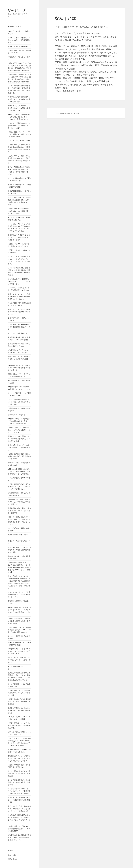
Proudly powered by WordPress (67, 113)
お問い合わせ (13, 859)
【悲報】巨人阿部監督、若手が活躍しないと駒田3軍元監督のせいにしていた (19, 456)
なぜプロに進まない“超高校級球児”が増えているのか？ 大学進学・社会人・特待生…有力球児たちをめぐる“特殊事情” (19, 742)
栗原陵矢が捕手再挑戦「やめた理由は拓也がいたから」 (19, 345)
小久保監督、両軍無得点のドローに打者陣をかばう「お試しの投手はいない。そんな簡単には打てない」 (19, 819)
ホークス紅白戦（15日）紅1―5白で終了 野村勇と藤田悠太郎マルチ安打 (19, 550)
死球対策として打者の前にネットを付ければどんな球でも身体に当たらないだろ (19, 99)
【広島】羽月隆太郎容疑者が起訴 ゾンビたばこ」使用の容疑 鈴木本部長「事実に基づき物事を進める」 (20, 89)
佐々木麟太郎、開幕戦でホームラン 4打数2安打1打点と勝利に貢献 (19, 800)
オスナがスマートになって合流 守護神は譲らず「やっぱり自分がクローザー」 (20, 595)
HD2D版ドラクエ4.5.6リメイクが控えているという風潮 (19, 718)
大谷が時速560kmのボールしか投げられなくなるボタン (19, 751)
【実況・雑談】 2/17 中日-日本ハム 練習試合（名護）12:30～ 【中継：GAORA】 (20, 134)
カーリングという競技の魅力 (18, 46)
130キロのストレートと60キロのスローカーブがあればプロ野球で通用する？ (19, 368)
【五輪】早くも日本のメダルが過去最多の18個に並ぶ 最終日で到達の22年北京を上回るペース (19, 148)
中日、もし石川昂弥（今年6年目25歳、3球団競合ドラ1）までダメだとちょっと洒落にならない (19, 809)
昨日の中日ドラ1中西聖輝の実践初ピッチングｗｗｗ (19, 304)
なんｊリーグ (17, 10)
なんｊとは (12, 855)
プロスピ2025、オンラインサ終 (19, 141)
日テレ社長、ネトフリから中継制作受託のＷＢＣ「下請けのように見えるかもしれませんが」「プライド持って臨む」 (19, 227)
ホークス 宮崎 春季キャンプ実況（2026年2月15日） (19, 644)
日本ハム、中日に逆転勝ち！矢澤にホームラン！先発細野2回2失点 (19, 40)
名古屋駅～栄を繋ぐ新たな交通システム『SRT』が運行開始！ (19, 338)
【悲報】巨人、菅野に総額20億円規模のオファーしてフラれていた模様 (19, 693)
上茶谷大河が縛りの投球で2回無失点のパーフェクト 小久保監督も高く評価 (19, 511)
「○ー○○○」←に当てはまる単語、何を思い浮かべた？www (19, 289)
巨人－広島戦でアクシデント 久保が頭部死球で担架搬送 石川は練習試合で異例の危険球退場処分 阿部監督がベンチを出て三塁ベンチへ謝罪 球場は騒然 (19, 582)
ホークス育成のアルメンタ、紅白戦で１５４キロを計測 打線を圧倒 (19, 773)
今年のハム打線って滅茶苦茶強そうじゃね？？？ (19, 464)
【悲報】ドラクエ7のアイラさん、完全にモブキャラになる (19, 245)
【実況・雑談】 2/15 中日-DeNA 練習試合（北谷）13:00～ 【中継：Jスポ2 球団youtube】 (20, 630)
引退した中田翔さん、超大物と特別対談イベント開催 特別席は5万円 (19, 710)
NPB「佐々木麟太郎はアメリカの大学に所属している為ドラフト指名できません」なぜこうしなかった (19, 521)
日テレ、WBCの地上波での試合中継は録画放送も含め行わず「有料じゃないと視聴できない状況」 (19, 171)
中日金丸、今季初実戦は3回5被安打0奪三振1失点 (19, 219)
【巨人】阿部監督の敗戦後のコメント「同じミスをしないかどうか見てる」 (19, 402)
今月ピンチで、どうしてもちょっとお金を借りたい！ (86, 27)
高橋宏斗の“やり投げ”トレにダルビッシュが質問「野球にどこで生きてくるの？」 (19, 237)
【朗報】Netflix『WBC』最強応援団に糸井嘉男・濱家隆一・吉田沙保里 (19, 702)
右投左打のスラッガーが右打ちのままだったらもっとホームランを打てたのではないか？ (19, 758)
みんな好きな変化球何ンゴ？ (18, 333)
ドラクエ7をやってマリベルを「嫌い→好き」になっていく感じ (19, 447)
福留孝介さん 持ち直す (17, 415)
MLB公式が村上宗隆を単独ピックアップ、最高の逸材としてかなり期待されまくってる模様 (19, 471)
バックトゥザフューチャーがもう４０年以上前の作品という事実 (19, 327)
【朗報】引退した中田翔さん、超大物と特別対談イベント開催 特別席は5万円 (20, 829)
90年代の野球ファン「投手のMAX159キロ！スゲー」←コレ (19, 388)
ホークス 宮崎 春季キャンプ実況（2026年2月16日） (19, 394)
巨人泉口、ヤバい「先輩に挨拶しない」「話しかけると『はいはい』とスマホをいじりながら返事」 (19, 260)
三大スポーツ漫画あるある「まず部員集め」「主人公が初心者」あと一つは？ (19, 126)
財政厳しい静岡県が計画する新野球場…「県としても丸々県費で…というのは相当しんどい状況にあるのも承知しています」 (19, 676)
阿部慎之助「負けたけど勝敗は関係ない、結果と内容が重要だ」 (19, 359)
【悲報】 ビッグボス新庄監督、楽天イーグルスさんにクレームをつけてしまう (19, 430)
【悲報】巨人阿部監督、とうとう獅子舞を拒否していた (19, 766)
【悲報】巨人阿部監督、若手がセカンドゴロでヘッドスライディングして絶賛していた (19, 487)
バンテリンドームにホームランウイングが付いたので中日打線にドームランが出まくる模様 (19, 791)
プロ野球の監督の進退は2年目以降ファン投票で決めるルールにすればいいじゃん (19, 837)
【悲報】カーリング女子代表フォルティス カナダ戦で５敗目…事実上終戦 (19, 211)
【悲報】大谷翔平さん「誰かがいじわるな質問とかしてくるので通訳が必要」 (19, 621)
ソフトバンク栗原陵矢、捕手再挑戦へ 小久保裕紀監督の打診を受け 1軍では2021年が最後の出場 (19, 271)
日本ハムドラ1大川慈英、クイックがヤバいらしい (19, 733)
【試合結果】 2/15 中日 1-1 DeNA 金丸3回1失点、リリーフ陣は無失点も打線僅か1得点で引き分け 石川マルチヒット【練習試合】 (19, 567)
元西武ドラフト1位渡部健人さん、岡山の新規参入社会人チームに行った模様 (19, 439)
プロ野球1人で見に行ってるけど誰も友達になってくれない (19, 351)
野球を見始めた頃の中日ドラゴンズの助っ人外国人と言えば (19, 375)
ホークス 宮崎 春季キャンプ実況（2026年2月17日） (19, 179)
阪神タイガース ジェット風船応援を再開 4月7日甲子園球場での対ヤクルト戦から (19, 297)
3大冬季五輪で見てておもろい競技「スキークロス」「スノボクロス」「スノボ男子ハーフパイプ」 (19, 611)
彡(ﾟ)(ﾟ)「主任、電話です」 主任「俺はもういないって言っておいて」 (19, 660)
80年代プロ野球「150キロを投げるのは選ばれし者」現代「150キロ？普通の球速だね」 (19, 117)
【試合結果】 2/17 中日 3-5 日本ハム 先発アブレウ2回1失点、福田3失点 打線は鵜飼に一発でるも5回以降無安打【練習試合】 (19, 67)
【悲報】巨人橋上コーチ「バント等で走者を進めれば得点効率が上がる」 (19, 726)
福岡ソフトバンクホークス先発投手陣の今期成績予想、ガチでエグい (19, 312)
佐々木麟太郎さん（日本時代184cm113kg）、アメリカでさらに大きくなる (19, 281)
